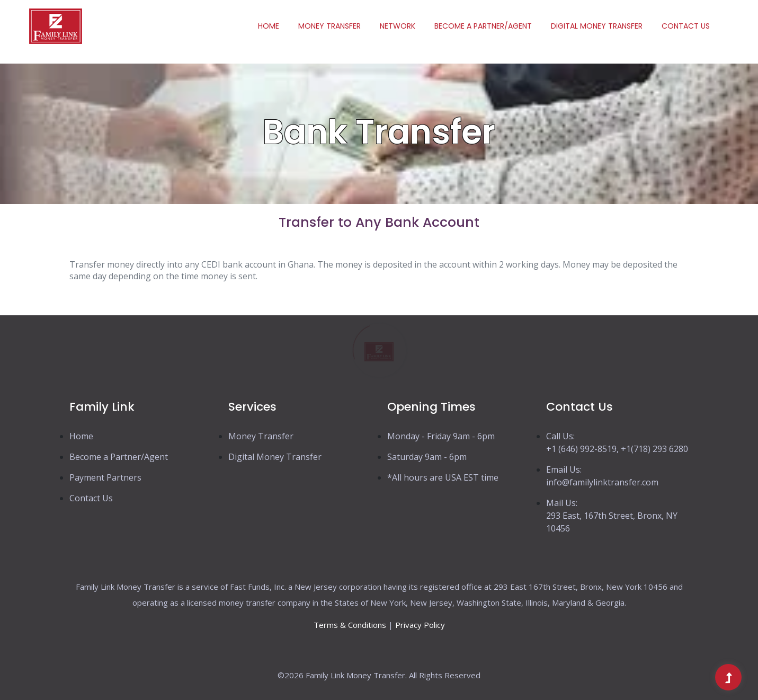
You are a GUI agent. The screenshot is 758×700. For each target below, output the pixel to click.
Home (269, 26)
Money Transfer (329, 26)
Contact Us (686, 26)
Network (398, 26)
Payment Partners (105, 477)
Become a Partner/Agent (483, 26)
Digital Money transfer (597, 26)
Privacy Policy (420, 625)
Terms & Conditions (350, 625)
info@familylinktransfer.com (602, 482)
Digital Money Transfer (275, 457)
